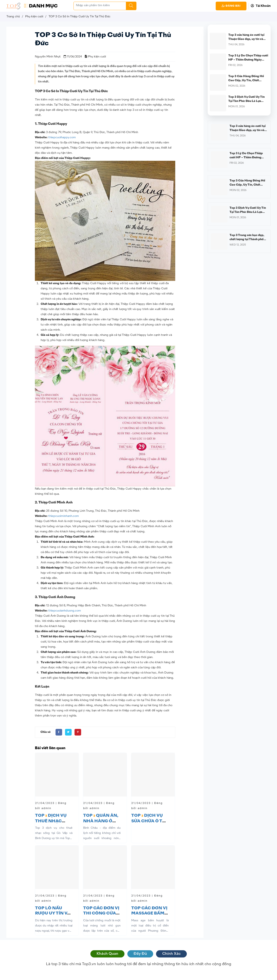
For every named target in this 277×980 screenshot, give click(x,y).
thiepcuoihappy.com (62, 137)
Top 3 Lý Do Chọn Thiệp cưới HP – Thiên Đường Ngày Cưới (248, 60)
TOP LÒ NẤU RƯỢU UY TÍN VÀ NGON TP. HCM (53, 913)
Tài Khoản (261, 6)
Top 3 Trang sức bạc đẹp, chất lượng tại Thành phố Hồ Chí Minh (247, 239)
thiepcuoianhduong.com (65, 611)
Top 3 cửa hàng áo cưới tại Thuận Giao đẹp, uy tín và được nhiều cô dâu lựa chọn (247, 39)
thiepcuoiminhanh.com (64, 516)
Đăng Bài (231, 6)
